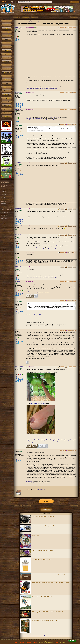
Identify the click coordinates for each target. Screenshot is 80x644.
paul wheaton (57, 642)
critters (7, 28)
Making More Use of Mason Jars (41, 560)
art (7, 69)
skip (7, 84)
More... (46, 636)
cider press (7, 94)
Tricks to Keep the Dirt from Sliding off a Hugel (62, 441)
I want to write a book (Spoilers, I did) (43, 516)
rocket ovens (35, 535)
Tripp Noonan (19, 226)
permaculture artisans (7, 72)
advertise (22, 642)
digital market (7, 102)
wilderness (7, 61)
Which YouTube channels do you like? (43, 526)
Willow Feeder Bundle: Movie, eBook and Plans (46, 620)
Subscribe (7, 2)
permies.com (7, 105)
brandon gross (19, 252)
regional (7, 76)
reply (46, 501)
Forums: (18, 21)
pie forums (7, 109)
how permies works (30, 291)
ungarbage (7, 54)
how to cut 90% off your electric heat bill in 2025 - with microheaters (48, 612)
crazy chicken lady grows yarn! (42, 292)
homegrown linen (30, 292)
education (7, 80)
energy (7, 39)
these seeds (50, 372)
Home (3, 2)
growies (7, 25)
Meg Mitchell (18, 330)
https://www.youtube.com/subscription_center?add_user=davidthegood (42, 88)
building (7, 32)
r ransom (18, 281)
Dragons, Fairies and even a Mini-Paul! (42, 440)
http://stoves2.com (41, 489)
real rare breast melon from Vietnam (38, 403)
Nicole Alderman (19, 367)
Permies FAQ (30, 440)
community (7, 58)
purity (7, 50)
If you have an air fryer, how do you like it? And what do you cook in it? (51, 584)
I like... (17, 38)
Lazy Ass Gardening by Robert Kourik (43, 596)
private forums (7, 113)
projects (7, 98)
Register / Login (75, 2)
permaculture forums (7, 21)
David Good (18, 27)
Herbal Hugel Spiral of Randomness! (43, 441)
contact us (17, 642)
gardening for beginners (36, 21)
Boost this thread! (46, 510)
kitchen (7, 47)
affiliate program (28, 642)
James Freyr (18, 92)
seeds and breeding (26, 21)
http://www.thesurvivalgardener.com (34, 87)
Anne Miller (18, 124)
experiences (7, 87)
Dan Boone (18, 450)
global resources (7, 91)
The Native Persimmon (38, 483)
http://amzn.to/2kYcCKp (53, 86)
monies (7, 43)
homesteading (7, 36)
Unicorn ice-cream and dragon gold (42, 550)
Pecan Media (29, 482)
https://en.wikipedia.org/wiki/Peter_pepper (36, 315)
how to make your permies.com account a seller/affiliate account (51, 575)
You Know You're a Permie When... (60, 440)
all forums (7, 117)
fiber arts (7, 65)
